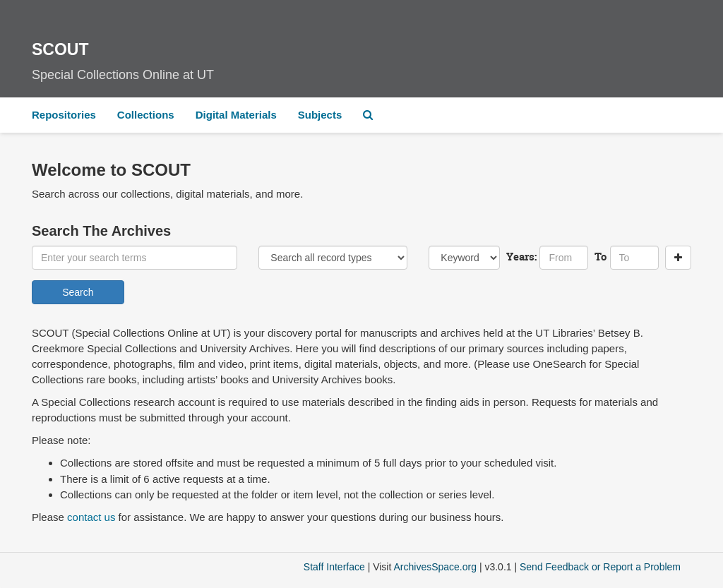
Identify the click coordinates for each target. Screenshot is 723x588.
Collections (146, 115)
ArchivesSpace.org (435, 567)
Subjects (320, 115)
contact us (91, 517)
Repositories (64, 115)
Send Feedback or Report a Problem (600, 567)
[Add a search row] (678, 258)
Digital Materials (236, 115)
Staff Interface (334, 567)
